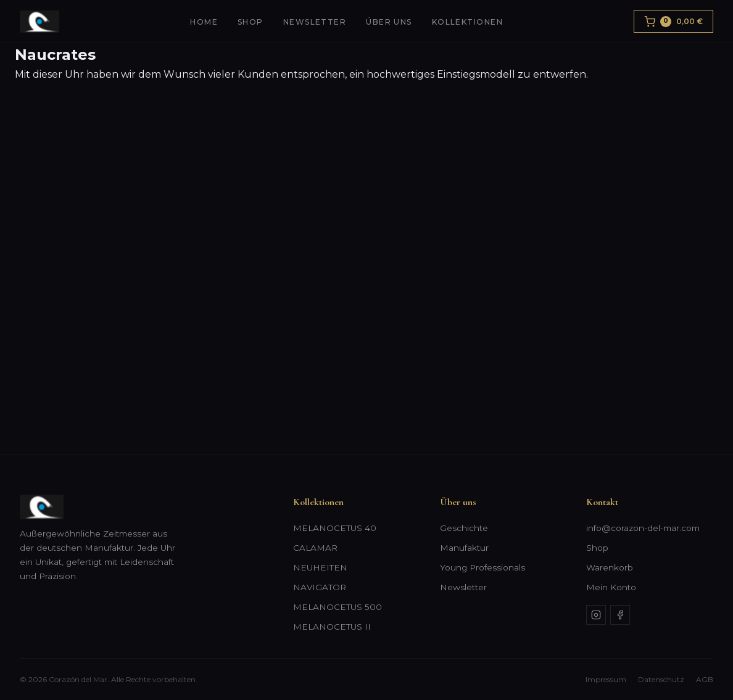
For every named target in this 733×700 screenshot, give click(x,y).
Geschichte (464, 528)
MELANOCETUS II (332, 627)
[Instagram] (596, 615)
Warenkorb (610, 567)
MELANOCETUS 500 (338, 607)
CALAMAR (315, 548)
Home (204, 22)
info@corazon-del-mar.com (643, 528)
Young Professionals (482, 567)
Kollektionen (467, 22)
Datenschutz (661, 679)
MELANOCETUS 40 (335, 528)
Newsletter (315, 22)
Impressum (606, 679)
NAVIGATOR (320, 587)
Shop (251, 22)
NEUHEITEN (320, 567)
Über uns (389, 22)
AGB (705, 679)
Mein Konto (611, 587)
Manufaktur (464, 548)
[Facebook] (620, 615)
